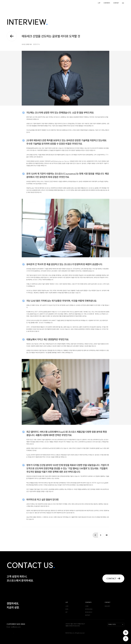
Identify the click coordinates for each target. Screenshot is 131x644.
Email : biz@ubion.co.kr (14, 627)
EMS (67, 609)
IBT (67, 612)
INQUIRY (107, 606)
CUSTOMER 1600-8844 (16, 624)
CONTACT (116, 3)
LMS (67, 606)
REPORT (88, 615)
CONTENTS (107, 3)
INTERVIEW (89, 609)
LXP (99, 3)
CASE (87, 606)
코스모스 (13, 3)
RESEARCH (89, 612)
